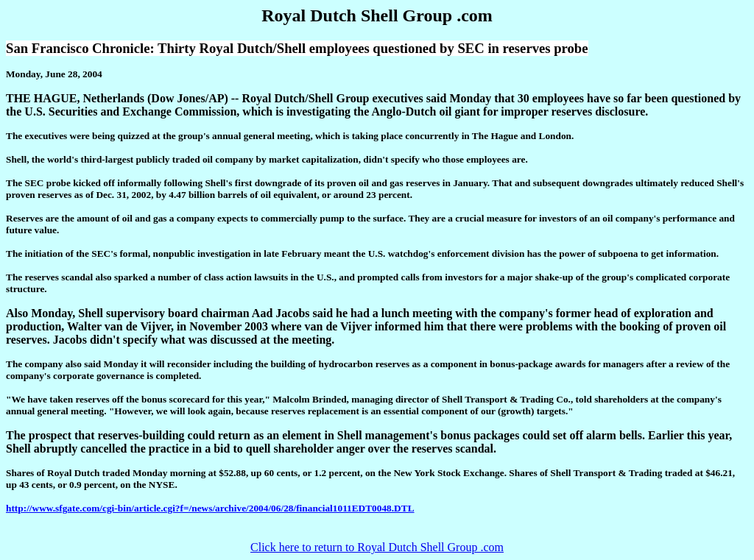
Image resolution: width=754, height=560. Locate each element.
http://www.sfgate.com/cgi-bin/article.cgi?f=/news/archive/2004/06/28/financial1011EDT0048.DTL (210, 508)
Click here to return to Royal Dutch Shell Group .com (377, 547)
